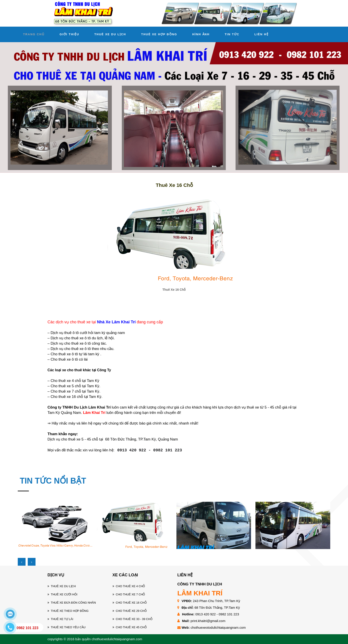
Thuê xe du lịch (63, 586)
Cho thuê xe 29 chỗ (131, 611)
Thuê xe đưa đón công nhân (73, 603)
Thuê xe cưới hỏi (64, 594)
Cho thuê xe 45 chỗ (131, 627)
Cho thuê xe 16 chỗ (131, 603)
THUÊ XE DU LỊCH (110, 34)
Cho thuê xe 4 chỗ (130, 586)
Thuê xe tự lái (62, 619)
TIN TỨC (232, 34)
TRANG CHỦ (34, 34)
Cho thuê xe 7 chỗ (130, 594)
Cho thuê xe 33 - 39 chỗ (134, 619)
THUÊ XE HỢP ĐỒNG (159, 34)
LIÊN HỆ (261, 34)
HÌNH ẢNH (201, 34)
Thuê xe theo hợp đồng (70, 611)
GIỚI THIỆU (69, 34)
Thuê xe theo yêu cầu (68, 627)
